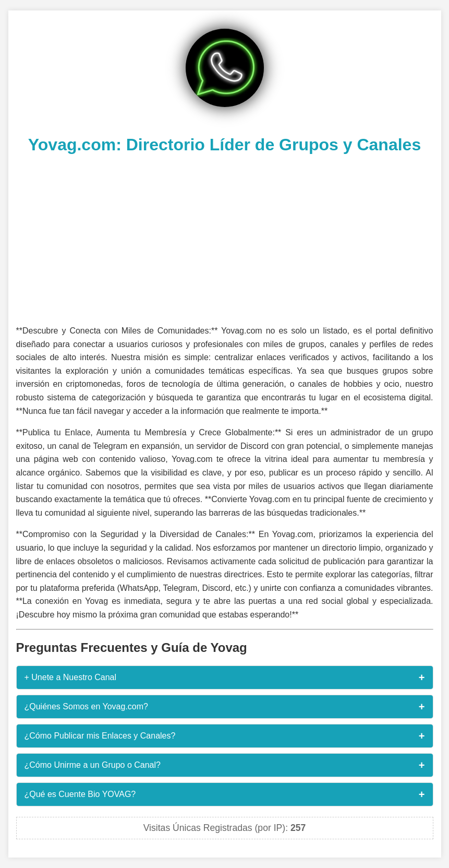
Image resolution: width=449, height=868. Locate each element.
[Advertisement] (225, 238)
